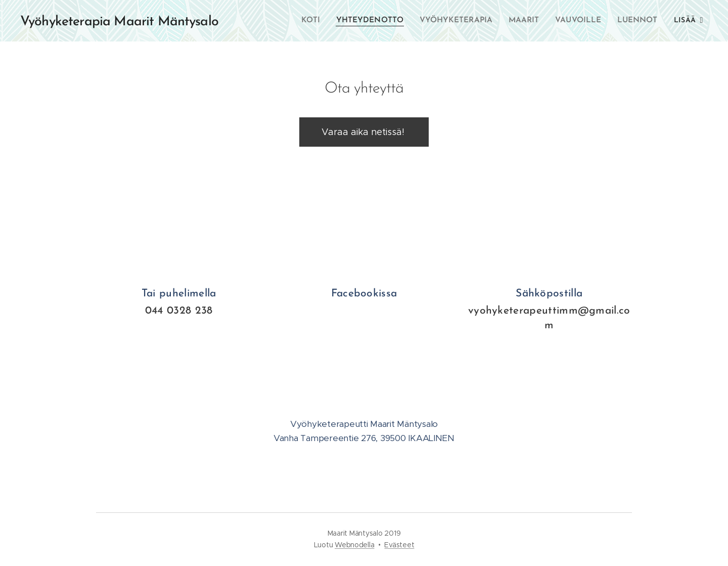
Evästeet (399, 545)
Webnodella (354, 545)
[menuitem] (314, 21)
